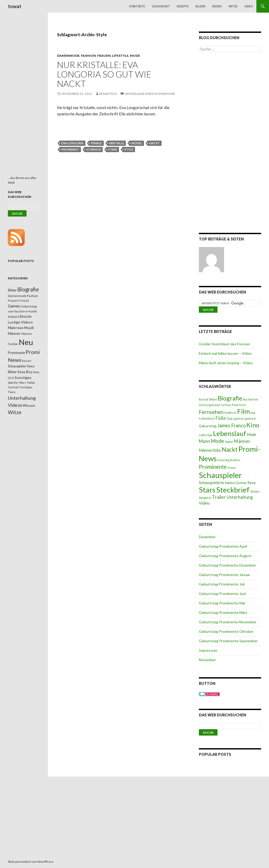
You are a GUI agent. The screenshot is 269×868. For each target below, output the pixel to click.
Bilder (200, 6)
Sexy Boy (25, 372)
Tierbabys (26, 387)
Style (129, 149)
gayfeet (239, 418)
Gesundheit (161, 6)
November (207, 660)
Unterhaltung (240, 497)
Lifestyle (120, 56)
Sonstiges (23, 377)
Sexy (252, 482)
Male (252, 434)
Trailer (219, 497)
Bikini (213, 399)
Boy (245, 399)
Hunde (32, 311)
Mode (135, 56)
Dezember (207, 537)
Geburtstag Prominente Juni (222, 594)
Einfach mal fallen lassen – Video (225, 353)
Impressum (208, 650)
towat (15, 6)
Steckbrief (233, 490)
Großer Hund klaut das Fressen (224, 344)
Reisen (217, 6)
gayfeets (250, 418)
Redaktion (108, 94)
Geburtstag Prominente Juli (222, 584)
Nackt (155, 143)
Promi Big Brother (229, 460)
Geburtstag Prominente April (223, 546)
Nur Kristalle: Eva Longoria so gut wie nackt (104, 74)
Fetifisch (230, 413)
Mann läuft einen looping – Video (226, 363)
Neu (26, 342)
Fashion (88, 56)
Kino (253, 425)
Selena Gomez (236, 483)
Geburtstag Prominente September (228, 641)
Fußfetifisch (207, 418)
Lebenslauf (230, 433)
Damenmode (68, 56)
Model (137, 143)
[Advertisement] (230, 143)
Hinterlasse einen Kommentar (150, 94)
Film (244, 411)
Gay (230, 418)
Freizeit (24, 301)
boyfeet (253, 399)
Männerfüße (210, 450)
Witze (233, 6)
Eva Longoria (73, 143)
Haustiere (20, 311)
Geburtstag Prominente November (228, 622)
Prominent (70, 149)
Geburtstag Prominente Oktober (226, 631)
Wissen (29, 405)
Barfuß (204, 399)
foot (253, 413)
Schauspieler (220, 475)
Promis (232, 468)
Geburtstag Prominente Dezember (227, 565)
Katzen (13, 317)
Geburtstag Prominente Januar (224, 575)
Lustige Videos (20, 322)
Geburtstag (208, 426)
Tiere (12, 392)
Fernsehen (211, 412)
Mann (204, 441)
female (96, 143)
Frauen (104, 56)
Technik (13, 387)
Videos (15, 405)
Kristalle (117, 143)
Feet (235, 405)
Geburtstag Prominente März (223, 612)
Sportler (13, 382)
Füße (221, 418)
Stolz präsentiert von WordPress (31, 862)
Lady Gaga (206, 435)
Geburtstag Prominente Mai (222, 603)
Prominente (213, 467)
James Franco (231, 425)
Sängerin (205, 498)
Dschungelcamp (209, 405)
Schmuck (94, 149)
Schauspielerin (211, 482)
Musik (29, 328)
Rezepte (183, 6)
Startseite (137, 6)
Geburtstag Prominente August (225, 556)
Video (249, 6)
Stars (113, 149)
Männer (242, 441)
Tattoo (31, 382)
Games (14, 306)
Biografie (230, 398)
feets (243, 405)
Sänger (255, 491)
